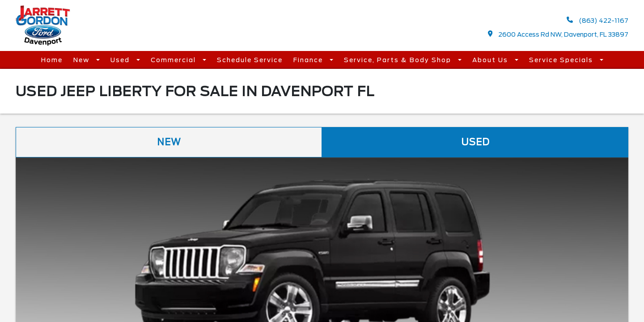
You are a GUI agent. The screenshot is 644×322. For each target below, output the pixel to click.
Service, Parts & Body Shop (399, 60)
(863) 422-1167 (597, 20)
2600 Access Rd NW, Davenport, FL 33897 (558, 34)
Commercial (174, 60)
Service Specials (562, 60)
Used (121, 60)
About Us (491, 60)
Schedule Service (250, 60)
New (83, 60)
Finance (309, 60)
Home (52, 60)
